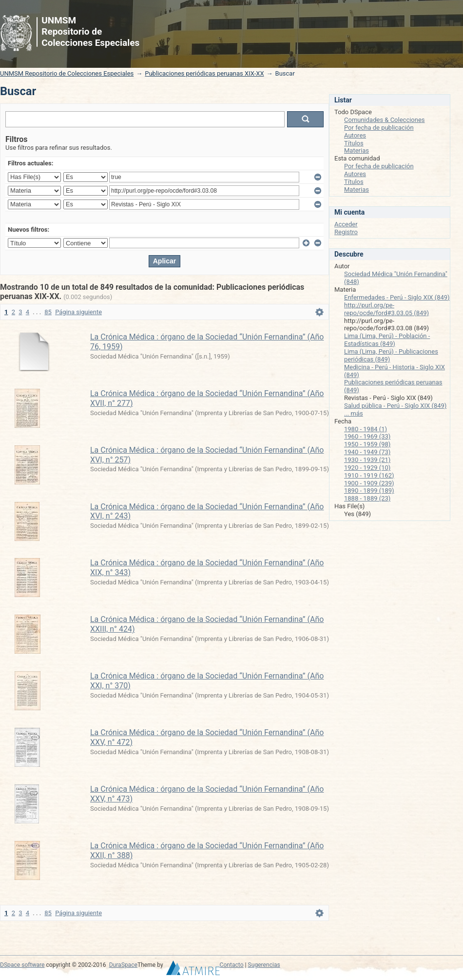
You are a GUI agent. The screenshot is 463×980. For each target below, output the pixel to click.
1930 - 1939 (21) (367, 460)
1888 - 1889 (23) (367, 498)
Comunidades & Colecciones (385, 120)
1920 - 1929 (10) (367, 468)
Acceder (346, 224)
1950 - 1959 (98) (367, 444)
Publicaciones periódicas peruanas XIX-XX (204, 73)
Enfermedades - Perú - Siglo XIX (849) (397, 297)
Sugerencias (264, 965)
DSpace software (22, 965)
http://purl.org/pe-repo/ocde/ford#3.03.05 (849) (386, 309)
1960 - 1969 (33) (367, 436)
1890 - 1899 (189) (369, 490)
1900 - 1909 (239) (369, 483)
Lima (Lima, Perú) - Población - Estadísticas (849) (387, 340)
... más (354, 413)
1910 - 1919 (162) (369, 475)
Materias (357, 150)
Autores (355, 135)
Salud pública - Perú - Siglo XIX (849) (395, 406)
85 (48, 312)
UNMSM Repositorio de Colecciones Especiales (67, 73)
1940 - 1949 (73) (367, 452)
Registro (346, 232)
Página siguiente (78, 312)
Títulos (354, 143)
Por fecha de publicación (379, 128)
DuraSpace (123, 965)
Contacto (232, 965)
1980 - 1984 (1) (366, 429)
